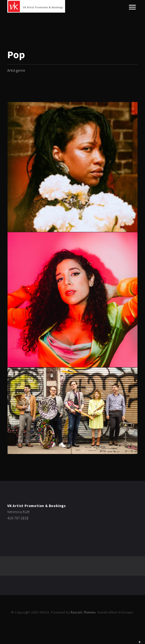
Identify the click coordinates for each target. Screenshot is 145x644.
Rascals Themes (83, 612)
